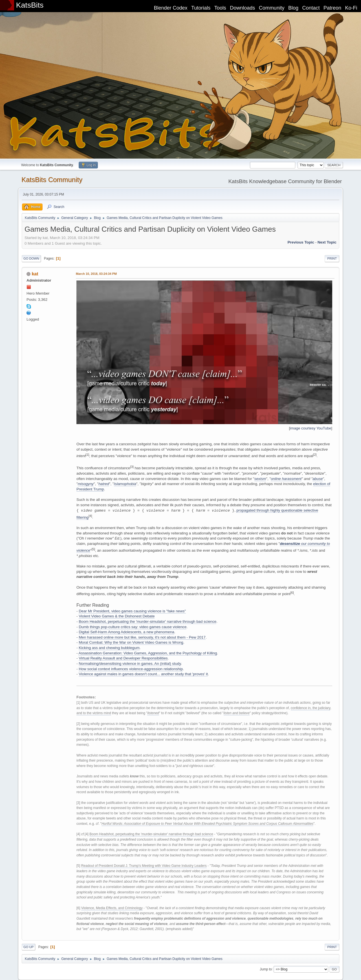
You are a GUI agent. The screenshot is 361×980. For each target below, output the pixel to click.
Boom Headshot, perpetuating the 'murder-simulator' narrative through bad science (148, 621)
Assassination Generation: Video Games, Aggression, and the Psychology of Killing (148, 653)
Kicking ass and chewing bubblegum (109, 648)
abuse (318, 479)
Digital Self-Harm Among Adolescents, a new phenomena (126, 632)
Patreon (332, 8)
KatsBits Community (52, 180)
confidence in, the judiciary (311, 708)
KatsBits (30, 5)
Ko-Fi (351, 8)
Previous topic (301, 242)
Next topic (327, 242)
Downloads (242, 8)
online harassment (286, 479)
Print (332, 258)
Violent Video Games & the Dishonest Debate (117, 616)
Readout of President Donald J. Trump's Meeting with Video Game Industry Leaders (144, 866)
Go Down (31, 258)
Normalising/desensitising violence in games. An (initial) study (130, 664)
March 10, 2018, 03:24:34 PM (96, 274)
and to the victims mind (94, 713)
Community (272, 8)
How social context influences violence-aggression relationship (131, 669)
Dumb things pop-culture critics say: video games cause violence (133, 627)
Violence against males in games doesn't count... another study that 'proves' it (143, 674)
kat (35, 274)
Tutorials (201, 8)
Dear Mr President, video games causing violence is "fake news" (132, 611)
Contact (311, 8)
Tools (220, 8)
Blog (293, 8)
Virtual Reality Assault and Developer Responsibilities (123, 658)
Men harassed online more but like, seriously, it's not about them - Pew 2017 (142, 637)
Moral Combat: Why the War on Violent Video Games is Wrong (131, 642)
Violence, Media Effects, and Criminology (112, 908)
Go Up (28, 947)
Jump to (266, 969)
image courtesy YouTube (311, 428)
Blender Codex (170, 8)
